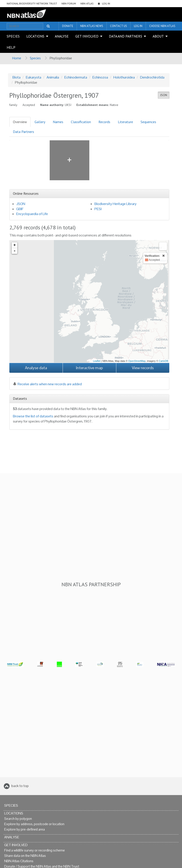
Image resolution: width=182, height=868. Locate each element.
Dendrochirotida (152, 77)
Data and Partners (126, 36)
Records (104, 122)
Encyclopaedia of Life (32, 214)
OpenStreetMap (137, 361)
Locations (35, 36)
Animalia (53, 77)
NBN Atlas (87, 3)
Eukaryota (34, 77)
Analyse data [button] (36, 368)
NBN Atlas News (92, 26)
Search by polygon (18, 819)
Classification (81, 122)
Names (58, 122)
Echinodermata (76, 77)
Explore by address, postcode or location (34, 824)
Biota (16, 77)
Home (17, 58)
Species (13, 36)
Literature (125, 122)
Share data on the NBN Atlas (25, 856)
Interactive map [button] (89, 368)
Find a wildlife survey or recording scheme (35, 850)
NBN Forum (69, 3)
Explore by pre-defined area (25, 829)
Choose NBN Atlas (162, 26)
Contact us (119, 26)
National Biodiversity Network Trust (32, 3)
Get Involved (87, 36)
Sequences (148, 122)
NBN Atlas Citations (19, 861)
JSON (164, 95)
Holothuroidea (124, 77)
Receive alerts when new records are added (47, 384)
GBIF (20, 209)
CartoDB (164, 361)
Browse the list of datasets (33, 416)
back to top (20, 786)
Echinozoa (100, 77)
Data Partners (24, 132)
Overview (20, 122)
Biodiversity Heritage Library (116, 204)
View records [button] (143, 368)
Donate (68, 26)
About (158, 36)
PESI (98, 209)
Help (11, 47)
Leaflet (97, 361)
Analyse (62, 36)
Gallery (40, 122)
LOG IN (106, 3)
